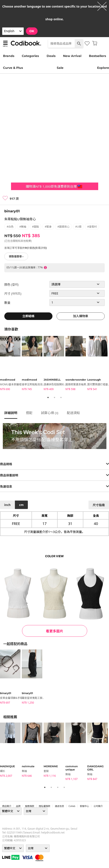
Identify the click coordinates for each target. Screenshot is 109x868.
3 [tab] (61, 397)
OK (32, 31)
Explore (103, 68)
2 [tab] (55, 397)
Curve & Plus (13, 68)
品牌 (18, 806)
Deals (51, 56)
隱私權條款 (45, 806)
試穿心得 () (50, 413)
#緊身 (48, 227)
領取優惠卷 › (16, 256)
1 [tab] (48, 397)
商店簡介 (7, 806)
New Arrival (72, 56)
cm (21, 505)
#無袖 (23, 227)
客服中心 (85, 806)
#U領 (78, 227)
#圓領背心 (63, 227)
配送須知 (73, 413)
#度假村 (92, 227)
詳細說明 (11, 413)
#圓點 (36, 227)
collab (72, 806)
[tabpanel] (11, 364)
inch (8, 505)
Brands (9, 56)
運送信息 (59, 806)
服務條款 (30, 806)
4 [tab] (64, 787)
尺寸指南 (99, 505)
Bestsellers (97, 56)
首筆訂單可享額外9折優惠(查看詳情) (25, 248)
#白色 (10, 227)
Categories (30, 56)
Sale (60, 68)
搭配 (29, 413)
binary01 (12, 211)
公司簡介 (98, 806)
